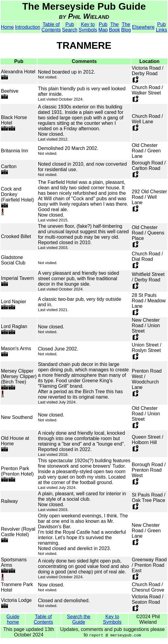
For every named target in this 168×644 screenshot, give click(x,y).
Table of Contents (51, 27)
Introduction (28, 27)
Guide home (13, 619)
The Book (115, 27)
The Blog (126, 27)
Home (7, 27)
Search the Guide (79, 619)
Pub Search (70, 27)
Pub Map (103, 27)
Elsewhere (143, 27)
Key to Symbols (88, 27)
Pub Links (162, 27)
